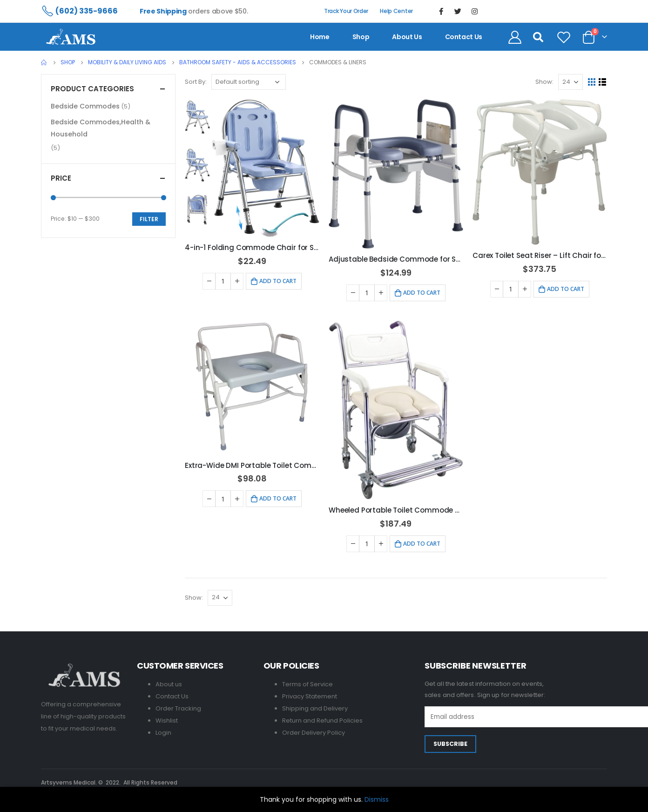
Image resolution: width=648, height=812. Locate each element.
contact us (464, 37)
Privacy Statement (310, 696)
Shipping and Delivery (315, 708)
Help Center (396, 11)
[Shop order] (249, 82)
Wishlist (167, 721)
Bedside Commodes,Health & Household (101, 128)
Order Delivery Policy (314, 733)
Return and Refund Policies (322, 721)
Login (163, 733)
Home (320, 37)
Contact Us (172, 696)
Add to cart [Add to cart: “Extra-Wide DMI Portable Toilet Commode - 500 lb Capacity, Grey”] (278, 498)
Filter (149, 219)
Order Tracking (178, 708)
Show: (544, 82)
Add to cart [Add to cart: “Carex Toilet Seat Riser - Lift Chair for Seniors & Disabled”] (566, 289)
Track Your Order (346, 11)
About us (407, 37)
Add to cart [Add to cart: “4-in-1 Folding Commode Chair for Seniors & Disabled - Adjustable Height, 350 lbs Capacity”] (278, 281)
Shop (361, 37)
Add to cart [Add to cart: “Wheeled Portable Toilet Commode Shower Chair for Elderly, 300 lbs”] (422, 544)
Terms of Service (307, 684)
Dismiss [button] (377, 799)
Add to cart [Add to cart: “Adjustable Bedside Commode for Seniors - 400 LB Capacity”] (422, 293)
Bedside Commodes (85, 106)
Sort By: (196, 82)
